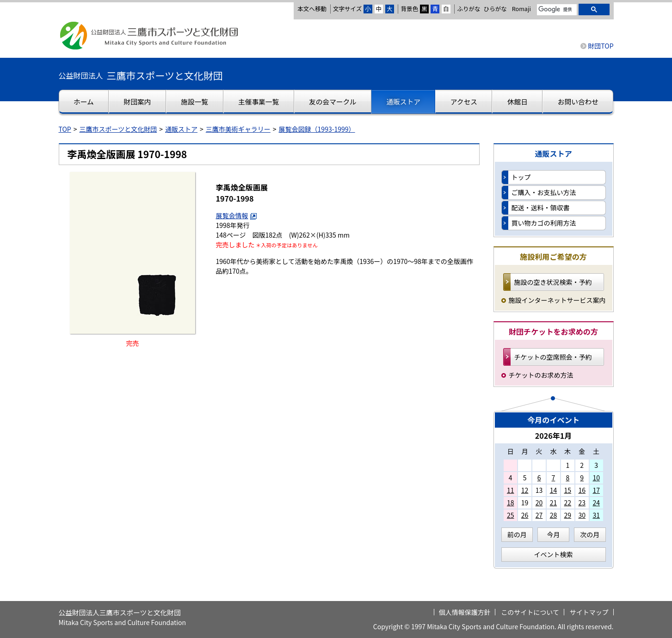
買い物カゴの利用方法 (544, 223)
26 (525, 515)
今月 (554, 534)
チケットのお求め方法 (541, 375)
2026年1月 (554, 436)
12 (525, 490)
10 (596, 478)
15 (568, 490)
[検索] (556, 10)
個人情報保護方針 (465, 612)
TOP (65, 129)
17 (596, 490)
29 (568, 515)
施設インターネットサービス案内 (557, 300)
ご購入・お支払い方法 (544, 192)
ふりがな (469, 9)
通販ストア (181, 129)
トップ (521, 177)
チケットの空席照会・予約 (553, 357)
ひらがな (495, 9)
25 (511, 515)
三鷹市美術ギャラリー (238, 129)
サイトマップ (589, 612)
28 (554, 515)
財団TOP (601, 46)
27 (539, 515)
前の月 (517, 534)
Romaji (521, 9)
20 (539, 503)
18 (511, 503)
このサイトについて (530, 612)
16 (582, 490)
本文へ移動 (312, 9)
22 (568, 503)
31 (596, 515)
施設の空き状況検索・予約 (553, 282)
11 (511, 490)
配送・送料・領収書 (541, 208)
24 (596, 503)
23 (582, 503)
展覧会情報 (237, 215)
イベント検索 (554, 554)
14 (554, 490)
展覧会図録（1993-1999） (317, 129)
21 (554, 503)
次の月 (590, 534)
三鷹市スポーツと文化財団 (118, 129)
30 (582, 515)
